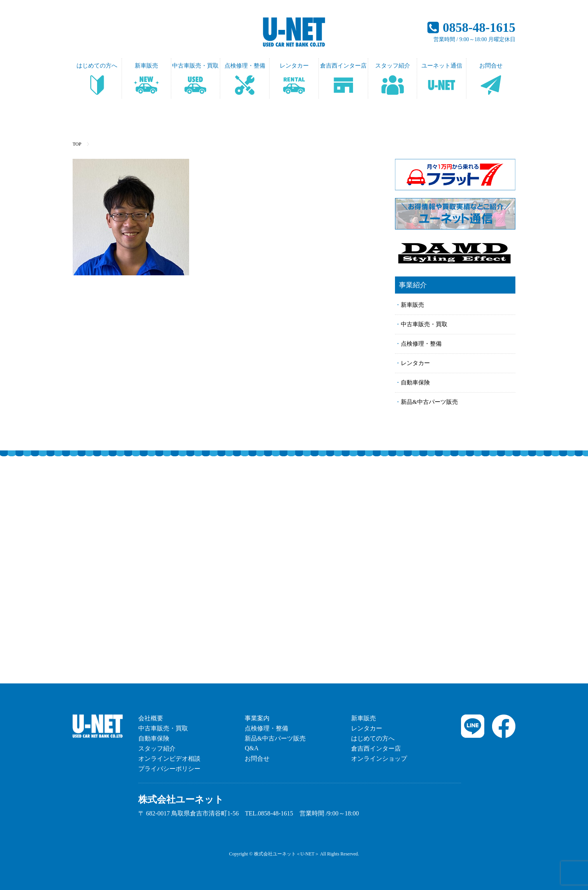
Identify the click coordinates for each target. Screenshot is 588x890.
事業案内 (257, 718)
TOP (77, 144)
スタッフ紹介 (393, 66)
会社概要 (151, 718)
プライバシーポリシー (169, 769)
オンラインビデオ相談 (169, 759)
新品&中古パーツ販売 (429, 402)
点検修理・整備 (245, 66)
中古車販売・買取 (195, 66)
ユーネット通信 (442, 66)
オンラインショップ (379, 759)
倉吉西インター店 (343, 66)
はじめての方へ (97, 66)
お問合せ (491, 66)
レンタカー (294, 66)
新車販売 (146, 66)
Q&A (252, 748)
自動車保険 (415, 382)
